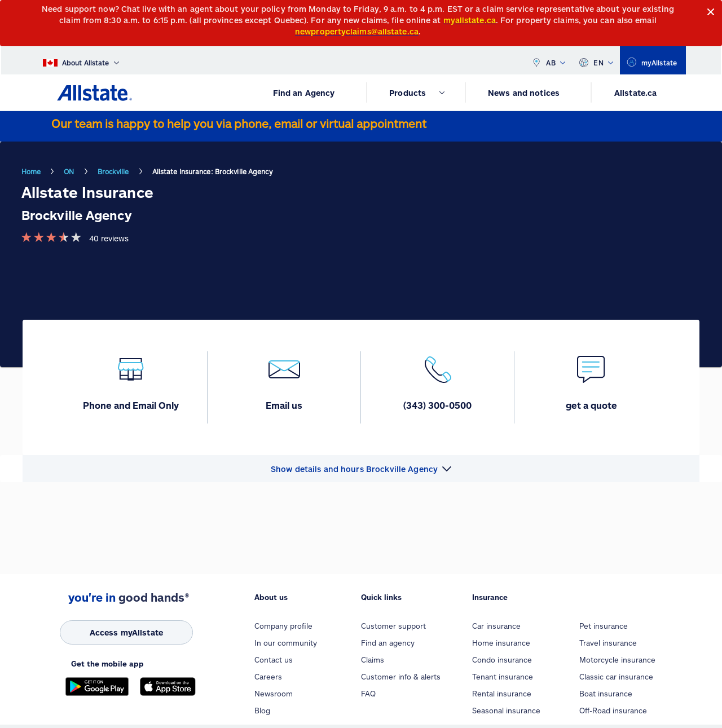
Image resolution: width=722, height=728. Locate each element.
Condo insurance (502, 660)
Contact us (274, 660)
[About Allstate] (81, 60)
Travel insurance (608, 643)
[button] (361, 469)
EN (596, 60)
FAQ (368, 694)
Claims (373, 660)
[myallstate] (653, 60)
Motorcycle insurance (617, 660)
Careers (268, 677)
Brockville (113, 171)
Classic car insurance (616, 677)
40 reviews (109, 238)
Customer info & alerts (401, 677)
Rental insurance (502, 694)
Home (31, 171)
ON (69, 171)
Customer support (393, 626)
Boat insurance (606, 694)
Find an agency (388, 643)
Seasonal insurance (506, 711)
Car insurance (496, 626)
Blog (262, 711)
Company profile (283, 626)
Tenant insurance (503, 677)
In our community (286, 643)
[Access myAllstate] (126, 632)
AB (548, 60)
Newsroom (274, 694)
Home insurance (501, 643)
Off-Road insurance (613, 711)
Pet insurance (604, 626)
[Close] (711, 12)
